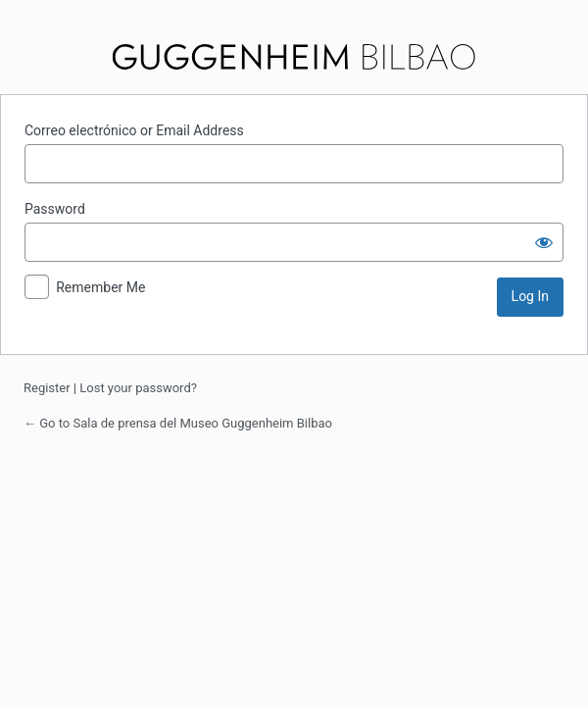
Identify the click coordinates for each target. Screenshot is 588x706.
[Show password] (544, 242)
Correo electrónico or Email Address (134, 130)
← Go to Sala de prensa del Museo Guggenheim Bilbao (178, 423)
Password (55, 209)
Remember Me (100, 287)
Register (47, 388)
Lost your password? (138, 388)
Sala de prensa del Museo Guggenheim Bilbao (294, 57)
